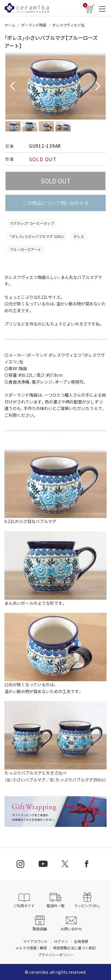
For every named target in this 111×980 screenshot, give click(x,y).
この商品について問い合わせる (56, 203)
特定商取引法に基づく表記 (74, 948)
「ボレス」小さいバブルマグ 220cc (37, 236)
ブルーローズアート (25, 249)
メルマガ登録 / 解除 (31, 948)
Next (98, 86)
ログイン (61, 941)
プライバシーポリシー (56, 955)
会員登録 (81, 941)
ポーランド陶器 (34, 25)
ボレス (79, 236)
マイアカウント (36, 941)
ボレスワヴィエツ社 (68, 25)
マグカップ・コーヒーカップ (32, 223)
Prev (13, 86)
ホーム (10, 25)
